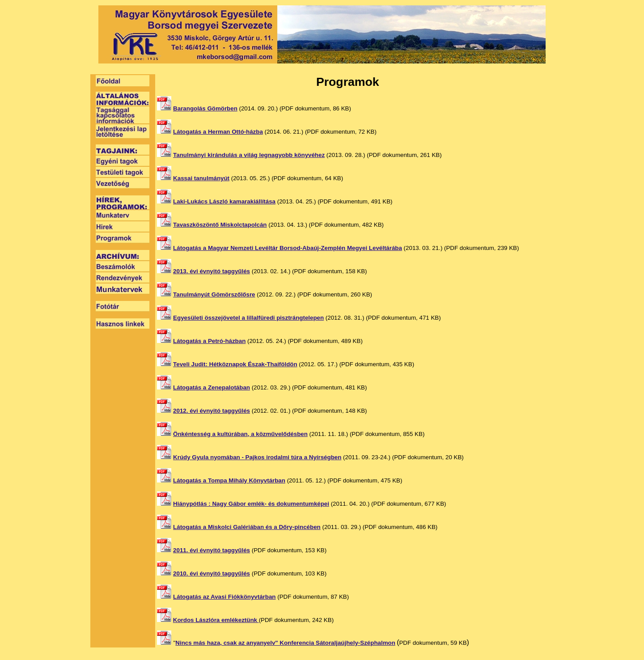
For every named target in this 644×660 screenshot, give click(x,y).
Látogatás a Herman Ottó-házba (218, 132)
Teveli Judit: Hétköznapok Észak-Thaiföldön (235, 364)
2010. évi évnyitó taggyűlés (212, 573)
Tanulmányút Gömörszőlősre (214, 294)
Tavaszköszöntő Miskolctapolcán (220, 225)
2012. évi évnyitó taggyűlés (212, 411)
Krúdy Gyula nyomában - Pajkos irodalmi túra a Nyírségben (257, 457)
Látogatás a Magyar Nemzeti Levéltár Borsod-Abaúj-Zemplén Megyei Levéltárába (288, 248)
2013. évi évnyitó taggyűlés (212, 271)
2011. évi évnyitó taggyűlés (212, 550)
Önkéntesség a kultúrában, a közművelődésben (240, 434)
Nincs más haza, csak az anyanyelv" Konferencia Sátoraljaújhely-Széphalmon (285, 643)
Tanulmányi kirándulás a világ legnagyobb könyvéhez (249, 155)
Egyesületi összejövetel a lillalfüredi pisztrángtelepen (248, 318)
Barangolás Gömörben (205, 108)
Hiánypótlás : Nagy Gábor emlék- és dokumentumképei (251, 504)
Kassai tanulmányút (201, 178)
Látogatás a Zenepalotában (212, 387)
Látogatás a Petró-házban (209, 341)
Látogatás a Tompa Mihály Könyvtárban (229, 480)
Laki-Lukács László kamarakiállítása (224, 201)
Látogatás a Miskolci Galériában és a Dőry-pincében (247, 527)
